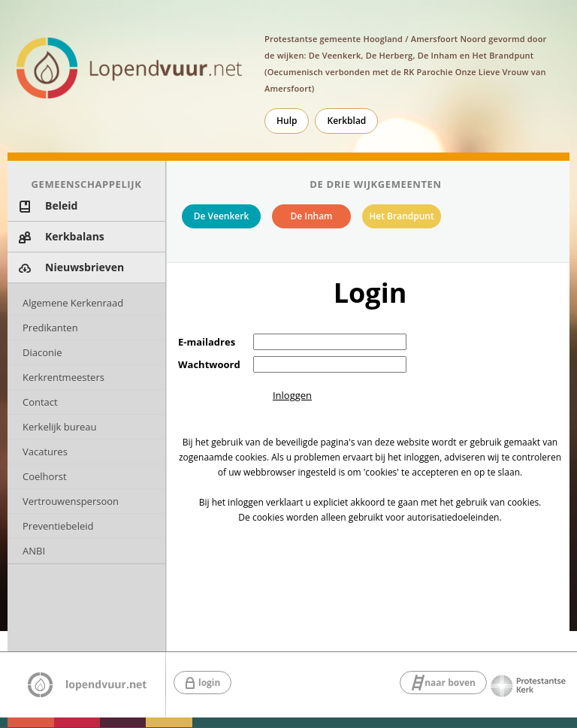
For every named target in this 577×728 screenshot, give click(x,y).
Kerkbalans (75, 236)
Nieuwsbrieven (85, 267)
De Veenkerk (222, 216)
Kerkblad (346, 121)
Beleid (61, 205)
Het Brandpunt (401, 216)
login (209, 683)
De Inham (311, 216)
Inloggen (292, 395)
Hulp (287, 121)
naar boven (450, 683)
